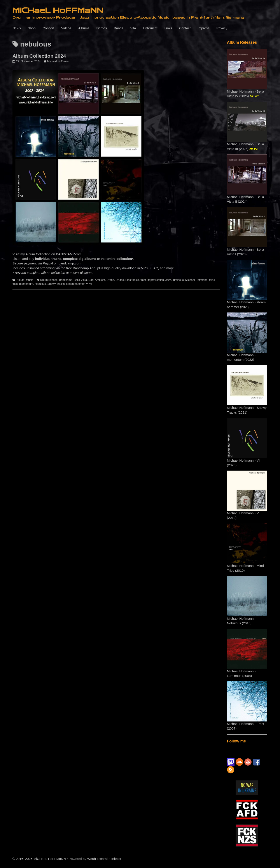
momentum (26, 284)
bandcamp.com (70, 263)
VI (91, 284)
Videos (66, 28)
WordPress (95, 859)
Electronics (132, 280)
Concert (48, 28)
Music (30, 280)
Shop (32, 28)
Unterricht (150, 28)
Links (168, 28)
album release (49, 280)
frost (143, 280)
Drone (110, 280)
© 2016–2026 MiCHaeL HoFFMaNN (39, 859)
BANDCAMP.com (69, 254)
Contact (185, 28)
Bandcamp (66, 280)
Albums (84, 28)
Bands (119, 28)
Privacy (222, 28)
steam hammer (75, 284)
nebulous (40, 284)
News (17, 28)
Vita (133, 28)
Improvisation (156, 280)
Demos (101, 28)
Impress (203, 28)
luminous (178, 280)
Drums (120, 280)
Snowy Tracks (56, 284)
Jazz (168, 280)
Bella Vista (80, 280)
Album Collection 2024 (39, 56)
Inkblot (116, 859)
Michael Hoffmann (58, 61)
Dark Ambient (97, 280)
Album (21, 280)
